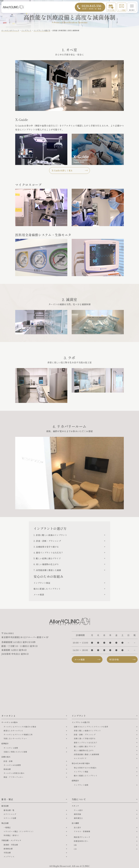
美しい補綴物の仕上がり (84, 750)
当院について (79, 799)
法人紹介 (77, 827)
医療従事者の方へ (81, 841)
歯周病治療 (8, 849)
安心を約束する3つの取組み (85, 768)
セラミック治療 (10, 818)
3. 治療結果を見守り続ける (46, 547)
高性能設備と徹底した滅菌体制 (86, 754)
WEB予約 (111, 10)
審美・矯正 (7, 799)
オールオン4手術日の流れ (14, 773)
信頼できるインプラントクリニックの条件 (91, 727)
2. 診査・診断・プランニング (47, 541)
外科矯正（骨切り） (12, 835)
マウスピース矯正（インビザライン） (19, 831)
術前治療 (7, 769)
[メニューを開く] (132, 7)
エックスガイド (80, 758)
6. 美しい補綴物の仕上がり (46, 564)
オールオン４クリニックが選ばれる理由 (20, 727)
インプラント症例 (81, 785)
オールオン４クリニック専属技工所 (18, 734)
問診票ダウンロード (82, 837)
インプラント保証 (42, 583)
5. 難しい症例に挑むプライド (47, 558)
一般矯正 (7, 827)
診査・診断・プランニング (85, 734)
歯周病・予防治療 (11, 845)
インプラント (79, 716)
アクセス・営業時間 (82, 831)
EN (75, 845)
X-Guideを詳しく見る (62, 170)
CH (75, 849)
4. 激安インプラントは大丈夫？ (48, 553)
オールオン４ (9, 716)
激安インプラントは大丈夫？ (86, 743)
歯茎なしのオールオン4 (13, 731)
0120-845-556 (92, 7)
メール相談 (122, 10)
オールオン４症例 (11, 748)
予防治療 (7, 853)
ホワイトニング (10, 814)
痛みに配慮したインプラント (47, 589)
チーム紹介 (78, 810)
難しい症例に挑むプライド (85, 746)
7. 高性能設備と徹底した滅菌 (47, 570)
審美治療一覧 (9, 810)
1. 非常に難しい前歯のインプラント (50, 535)
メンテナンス (9, 857)
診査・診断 (8, 761)
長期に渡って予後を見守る (85, 738)
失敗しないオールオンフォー (15, 738)
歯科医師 (77, 814)
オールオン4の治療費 (12, 765)
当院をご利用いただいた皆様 (15, 752)
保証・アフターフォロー (14, 777)
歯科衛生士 (78, 818)
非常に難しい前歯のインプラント (87, 731)
